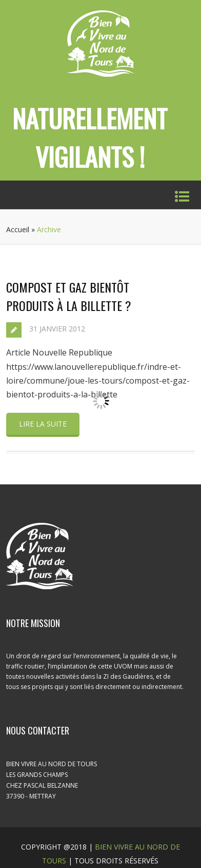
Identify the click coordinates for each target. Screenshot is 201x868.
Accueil (18, 229)
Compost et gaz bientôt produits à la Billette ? (69, 296)
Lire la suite (43, 424)
